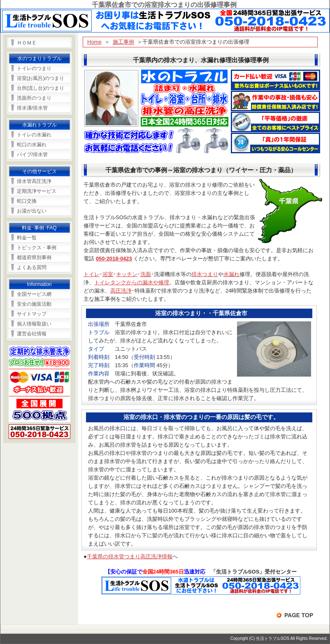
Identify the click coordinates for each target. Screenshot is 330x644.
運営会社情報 (32, 334)
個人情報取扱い (34, 324)
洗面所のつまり (34, 98)
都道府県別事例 (34, 258)
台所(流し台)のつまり (41, 88)
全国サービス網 (34, 294)
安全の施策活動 (34, 304)
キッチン (127, 274)
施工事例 (123, 42)
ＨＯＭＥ (27, 43)
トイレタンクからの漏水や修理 (132, 282)
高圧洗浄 (121, 291)
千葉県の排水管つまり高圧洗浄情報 (130, 556)
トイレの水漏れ (34, 135)
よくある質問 (32, 267)
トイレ (92, 274)
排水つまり (205, 274)
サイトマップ (32, 314)
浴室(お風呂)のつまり (41, 78)
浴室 (108, 274)
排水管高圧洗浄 (34, 181)
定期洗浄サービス (37, 191)
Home (94, 42)
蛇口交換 (27, 201)
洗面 (146, 274)
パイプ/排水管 (32, 155)
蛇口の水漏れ (32, 145)
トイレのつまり (34, 68)
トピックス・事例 (37, 248)
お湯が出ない (32, 211)
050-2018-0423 (114, 259)
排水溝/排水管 (32, 108)
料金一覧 (27, 238)
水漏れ (231, 274)
